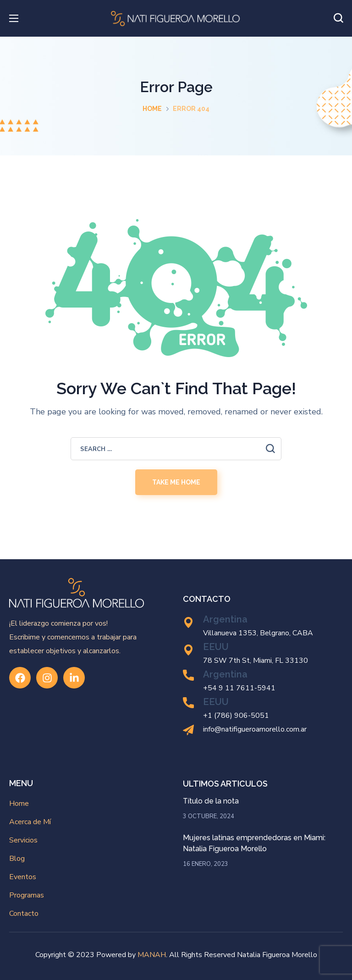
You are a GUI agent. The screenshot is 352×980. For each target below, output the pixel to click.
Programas (27, 895)
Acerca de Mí (30, 822)
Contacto (24, 914)
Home (152, 109)
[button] (338, 18)
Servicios (23, 840)
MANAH (152, 955)
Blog (17, 859)
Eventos (23, 877)
